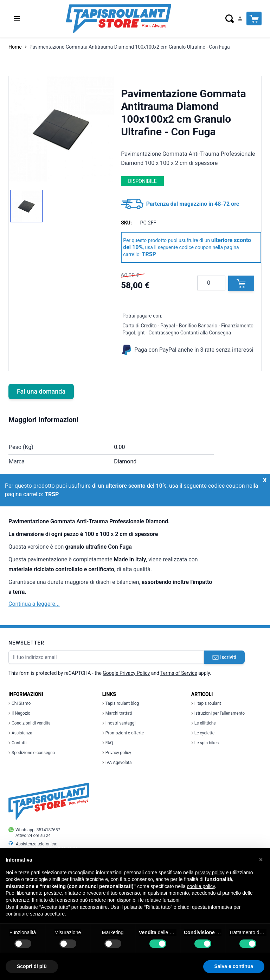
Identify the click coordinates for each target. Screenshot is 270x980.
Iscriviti (224, 657)
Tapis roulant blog (121, 703)
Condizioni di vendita (30, 723)
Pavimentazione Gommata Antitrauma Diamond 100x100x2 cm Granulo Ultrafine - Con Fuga (130, 47)
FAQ (108, 743)
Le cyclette (203, 733)
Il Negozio (19, 713)
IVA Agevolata (117, 763)
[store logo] (118, 19)
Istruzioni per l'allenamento (218, 713)
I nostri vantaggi (119, 723)
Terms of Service (179, 673)
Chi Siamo (20, 703)
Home (15, 47)
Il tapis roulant (206, 703)
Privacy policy (117, 753)
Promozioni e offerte (123, 733)
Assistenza (20, 733)
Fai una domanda (41, 391)
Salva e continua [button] (234, 966)
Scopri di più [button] (32, 966)
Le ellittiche (204, 723)
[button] (261, 859)
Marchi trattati (117, 713)
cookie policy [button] (201, 886)
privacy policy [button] (210, 873)
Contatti (18, 743)
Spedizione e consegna (32, 753)
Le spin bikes (205, 743)
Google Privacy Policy (126, 673)
